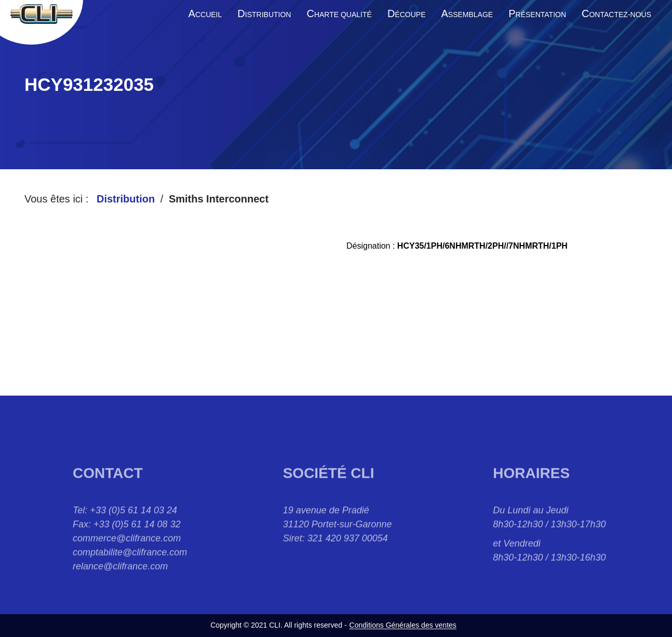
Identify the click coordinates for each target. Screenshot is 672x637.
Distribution (126, 199)
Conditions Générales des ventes (403, 625)
